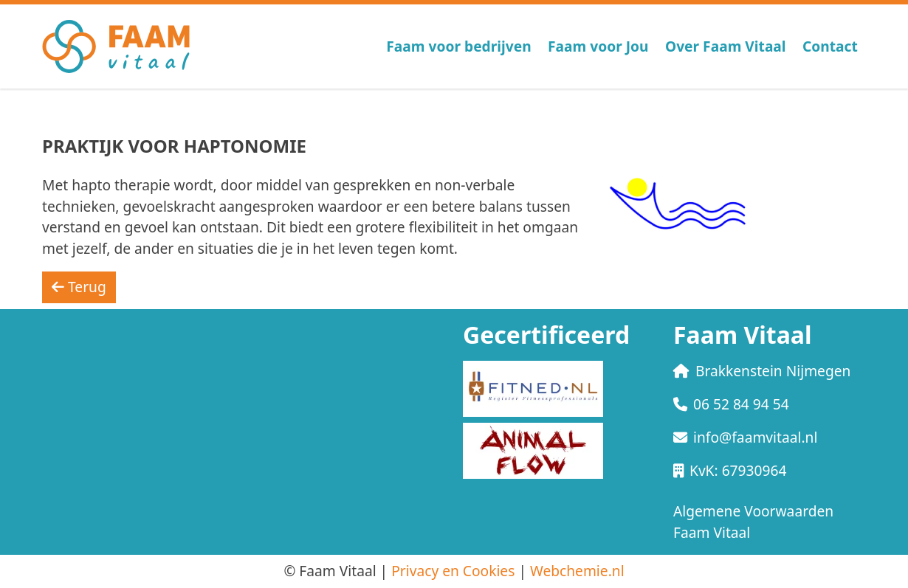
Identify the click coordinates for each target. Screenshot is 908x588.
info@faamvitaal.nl (745, 437)
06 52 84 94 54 (731, 404)
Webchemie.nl (577, 571)
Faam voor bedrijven (458, 46)
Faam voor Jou (598, 46)
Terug (79, 287)
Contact (830, 46)
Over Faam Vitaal (726, 46)
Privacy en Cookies (453, 571)
